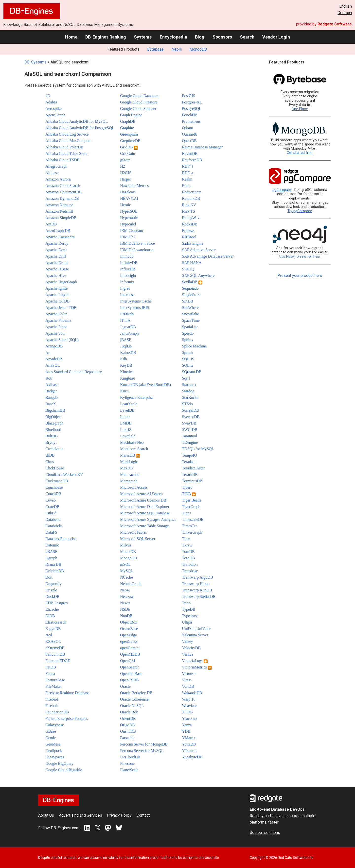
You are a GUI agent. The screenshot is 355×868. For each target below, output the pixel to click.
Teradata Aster (193, 468)
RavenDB (190, 153)
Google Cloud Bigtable (64, 770)
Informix (127, 282)
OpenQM (127, 661)
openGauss (129, 641)
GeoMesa (53, 744)
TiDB (189, 494)
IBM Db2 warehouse (137, 250)
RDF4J (187, 166)
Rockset (188, 231)
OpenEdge (128, 635)
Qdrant (187, 128)
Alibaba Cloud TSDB (62, 160)
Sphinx (187, 340)
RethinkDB (191, 198)
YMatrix (189, 738)
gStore (125, 160)
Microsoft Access (134, 487)
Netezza (126, 596)
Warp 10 (189, 699)
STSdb (187, 404)
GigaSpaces (55, 757)
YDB (186, 731)
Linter (125, 417)
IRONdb (127, 314)
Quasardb (189, 134)
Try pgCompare (300, 211)
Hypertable (129, 218)
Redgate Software (335, 24)
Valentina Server (195, 635)
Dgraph (51, 558)
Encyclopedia (173, 37)
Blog (200, 37)
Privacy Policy (119, 815)
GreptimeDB (130, 141)
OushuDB (128, 731)
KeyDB (126, 365)
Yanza (187, 725)
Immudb (127, 256)
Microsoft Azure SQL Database (145, 513)
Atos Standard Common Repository (74, 372)
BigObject (53, 417)
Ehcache (52, 609)
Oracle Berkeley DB (136, 693)
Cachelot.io (54, 449)
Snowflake (190, 314)
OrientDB (128, 718)
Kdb (124, 359)
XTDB (187, 712)
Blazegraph (54, 423)
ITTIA (125, 320)
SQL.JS (188, 359)
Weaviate (189, 706)
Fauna (50, 674)
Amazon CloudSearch (63, 186)
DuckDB (52, 596)
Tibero (187, 487)
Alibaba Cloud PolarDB (64, 147)
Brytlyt (51, 442)
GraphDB (128, 121)
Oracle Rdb (129, 712)
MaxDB (126, 468)
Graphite (127, 128)
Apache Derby (57, 243)
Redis (186, 186)
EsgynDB (53, 629)
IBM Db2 (128, 237)
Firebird (52, 699)
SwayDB (189, 423)
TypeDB (189, 609)
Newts (125, 603)
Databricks (54, 526)
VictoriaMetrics (197, 667)
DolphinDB (55, 571)
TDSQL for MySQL (198, 449)
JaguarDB (128, 327)
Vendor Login (276, 37)
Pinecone (127, 763)
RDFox (188, 173)
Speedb (188, 333)
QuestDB (189, 141)
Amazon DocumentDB (63, 192)
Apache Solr (55, 333)
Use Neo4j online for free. (300, 257)
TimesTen (190, 526)
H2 (123, 166)
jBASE (126, 340)
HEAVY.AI (129, 198)
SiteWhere (190, 308)
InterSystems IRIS (135, 308)
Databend (53, 519)
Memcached (130, 474)
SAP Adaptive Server (199, 250)
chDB (50, 455)
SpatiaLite (190, 327)
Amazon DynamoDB (62, 198)
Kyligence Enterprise (137, 397)
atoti (49, 378)
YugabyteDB (192, 757)
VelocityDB (191, 648)
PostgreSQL (192, 109)
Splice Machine (194, 346)
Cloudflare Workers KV (64, 474)
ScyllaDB (192, 282)
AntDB (51, 224)
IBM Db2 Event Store (137, 243)
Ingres (125, 288)
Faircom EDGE (58, 661)
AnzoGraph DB (58, 231)
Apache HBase (57, 269)
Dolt (49, 577)
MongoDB (198, 49)
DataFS (51, 532)
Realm (187, 179)
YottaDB (189, 744)
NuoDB (126, 616)
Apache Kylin (56, 314)
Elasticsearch (56, 622)
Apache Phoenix (58, 320)
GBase (51, 731)
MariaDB (130, 455)
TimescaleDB (193, 519)
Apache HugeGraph (61, 282)
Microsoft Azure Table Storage (144, 526)
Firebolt (52, 706)
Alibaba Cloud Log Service (67, 134)
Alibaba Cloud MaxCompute (68, 141)
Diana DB (53, 564)
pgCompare (282, 190)
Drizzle (51, 590)
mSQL (125, 564)
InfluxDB (128, 269)
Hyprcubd (128, 224)
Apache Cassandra (60, 237)
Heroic (125, 205)
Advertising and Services (80, 815)
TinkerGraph (192, 532)
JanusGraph (129, 333)
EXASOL (53, 641)
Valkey (187, 641)
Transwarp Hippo (196, 584)
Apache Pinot (56, 327)
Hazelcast (128, 192)
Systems (143, 37)
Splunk (187, 353)
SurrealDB (190, 410)
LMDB (126, 423)
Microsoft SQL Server (138, 539)
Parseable (128, 738)
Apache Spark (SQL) (62, 340)
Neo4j (177, 49)
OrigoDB (127, 725)
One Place (300, 109)
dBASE (51, 552)
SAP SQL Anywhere (198, 275)
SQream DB (192, 372)
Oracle (125, 686)
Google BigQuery (59, 763)
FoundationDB (57, 712)
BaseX (51, 404)
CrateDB (52, 507)
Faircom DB (55, 654)
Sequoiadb (190, 288)
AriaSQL (53, 365)
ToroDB (188, 558)
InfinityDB (129, 263)
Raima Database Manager (202, 147)
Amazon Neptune (59, 205)
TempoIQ (189, 455)
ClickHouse (55, 468)
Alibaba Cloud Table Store (66, 153)
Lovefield (128, 436)
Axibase (52, 385)
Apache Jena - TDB (61, 308)
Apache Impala (57, 295)
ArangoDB (54, 346)
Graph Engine (131, 115)
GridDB (129, 147)
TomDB (188, 552)
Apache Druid (56, 263)
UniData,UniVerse (196, 629)
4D (48, 96)
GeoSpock (54, 751)
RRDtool (189, 237)
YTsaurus (189, 751)
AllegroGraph (56, 166)
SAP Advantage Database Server (208, 256)
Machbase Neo (132, 442)
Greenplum (129, 134)
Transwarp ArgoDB (197, 577)
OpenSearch (130, 667)
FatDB (51, 667)
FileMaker (54, 686)
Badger (51, 391)
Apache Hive (56, 275)
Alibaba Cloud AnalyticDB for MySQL (77, 121)
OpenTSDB (129, 680)
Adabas (51, 102)
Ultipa (187, 622)
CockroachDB (57, 481)
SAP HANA (192, 263)
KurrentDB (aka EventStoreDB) (145, 385)
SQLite (188, 365)
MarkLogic (129, 462)
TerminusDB (192, 481)
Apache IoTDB (57, 301)
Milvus (126, 545)
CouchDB (53, 494)
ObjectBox (129, 622)
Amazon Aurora (58, 179)
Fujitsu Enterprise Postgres (67, 718)
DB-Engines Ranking (106, 37)
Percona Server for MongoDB (144, 744)
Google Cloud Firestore (139, 102)
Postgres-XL (192, 102)
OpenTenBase (131, 674)
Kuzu (124, 391)
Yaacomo (189, 718)
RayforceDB (192, 160)
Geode (51, 738)
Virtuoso (189, 674)
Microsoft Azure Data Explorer (145, 507)
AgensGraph (55, 115)
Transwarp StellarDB (199, 596)
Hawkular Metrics (134, 186)
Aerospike (53, 109)
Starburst (189, 385)
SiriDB (187, 301)
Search (247, 37)
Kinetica (127, 372)
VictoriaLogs (195, 661)
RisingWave (192, 218)
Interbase (127, 295)
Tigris (187, 513)
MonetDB (128, 552)
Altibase (52, 173)
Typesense (190, 616)
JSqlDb (126, 346)
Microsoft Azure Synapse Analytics (148, 519)
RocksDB (190, 224)
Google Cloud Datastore (139, 96)
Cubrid (51, 513)
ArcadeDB (54, 359)
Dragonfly (53, 584)
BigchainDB (55, 410)
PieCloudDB (130, 757)
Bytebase (155, 49)
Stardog (188, 391)
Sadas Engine (193, 243)
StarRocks (190, 397)
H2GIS (126, 173)
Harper (125, 179)
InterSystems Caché (136, 301)
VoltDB (188, 686)
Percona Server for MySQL (142, 751)
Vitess (187, 680)
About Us (46, 815)
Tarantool (189, 436)
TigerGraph (191, 507)
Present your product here (300, 275)
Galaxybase (55, 725)
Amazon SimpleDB (61, 218)
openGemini (130, 648)
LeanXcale (129, 404)
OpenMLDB (130, 654)
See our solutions (265, 833)
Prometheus (191, 121)
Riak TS (188, 211)
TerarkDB (190, 474)
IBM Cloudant (132, 231)
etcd (49, 635)
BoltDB (52, 436)
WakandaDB (192, 693)
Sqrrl (186, 378)
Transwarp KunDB (197, 590)
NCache (126, 577)
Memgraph (129, 481)
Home (71, 37)
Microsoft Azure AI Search (141, 494)
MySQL (126, 571)
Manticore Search (134, 449)
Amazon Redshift (59, 211)
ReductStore (192, 192)
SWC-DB (190, 430)
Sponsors (222, 37)
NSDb (125, 609)
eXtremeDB (55, 648)
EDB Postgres (56, 603)
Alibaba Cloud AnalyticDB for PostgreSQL (80, 128)
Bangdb (52, 397)
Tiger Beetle (192, 500)
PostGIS (188, 96)
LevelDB (127, 410)
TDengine (190, 442)
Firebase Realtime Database (67, 693)
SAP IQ (188, 269)
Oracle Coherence (134, 699)
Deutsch (345, 13)
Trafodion (190, 564)
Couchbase (54, 487)
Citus (50, 462)
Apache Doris (56, 250)
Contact (143, 815)
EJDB (50, 616)
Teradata (189, 462)
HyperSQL (129, 211)
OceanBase (129, 629)
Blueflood (53, 430)
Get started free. (300, 153)
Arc (48, 353)
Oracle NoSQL (132, 706)
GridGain (127, 153)
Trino (186, 603)
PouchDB (190, 115)
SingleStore (191, 295)
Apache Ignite (56, 288)
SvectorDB (191, 417)
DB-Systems (35, 62)
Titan (186, 539)
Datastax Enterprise (61, 539)
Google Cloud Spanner (138, 109)
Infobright (128, 275)
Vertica (187, 654)
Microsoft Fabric (133, 532)
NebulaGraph (131, 584)
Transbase (190, 571)
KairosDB (128, 353)
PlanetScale (129, 770)
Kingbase (127, 378)
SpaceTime (191, 320)
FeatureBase (55, 680)
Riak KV (189, 205)
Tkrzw (187, 545)
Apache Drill (56, 256)
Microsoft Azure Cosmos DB (143, 500)
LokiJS (126, 430)
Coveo (51, 500)
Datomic (52, 545)
